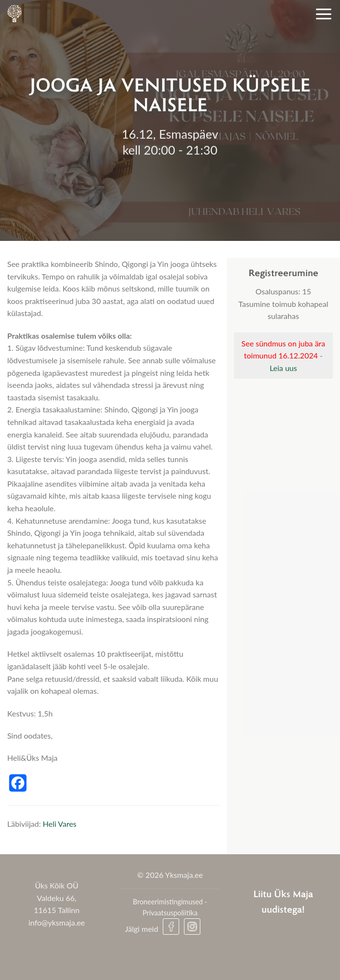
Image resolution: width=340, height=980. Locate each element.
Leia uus (283, 368)
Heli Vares (60, 824)
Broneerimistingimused (168, 902)
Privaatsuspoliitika (170, 913)
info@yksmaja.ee (57, 922)
